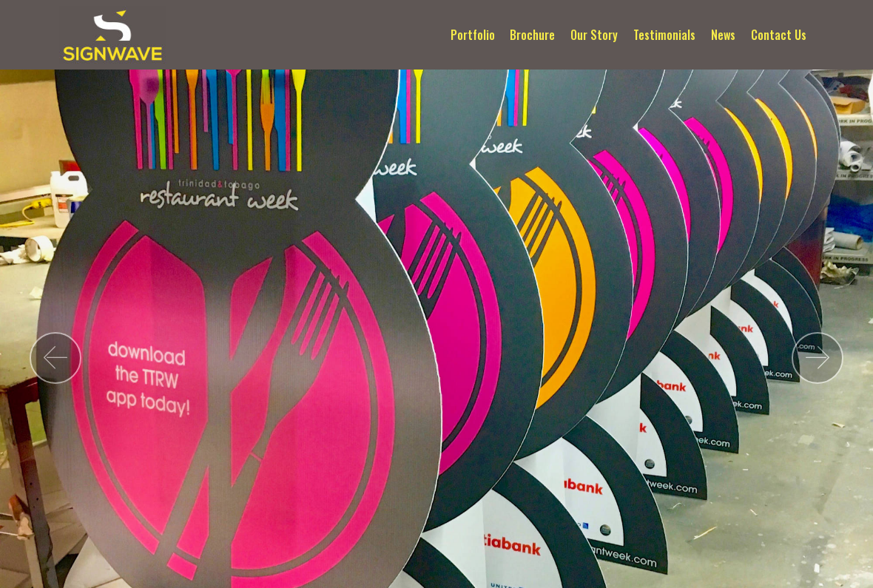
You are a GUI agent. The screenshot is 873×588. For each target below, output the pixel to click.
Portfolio (473, 35)
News (723, 35)
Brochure (532, 35)
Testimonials (664, 35)
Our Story (594, 35)
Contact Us (779, 35)
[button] (55, 358)
